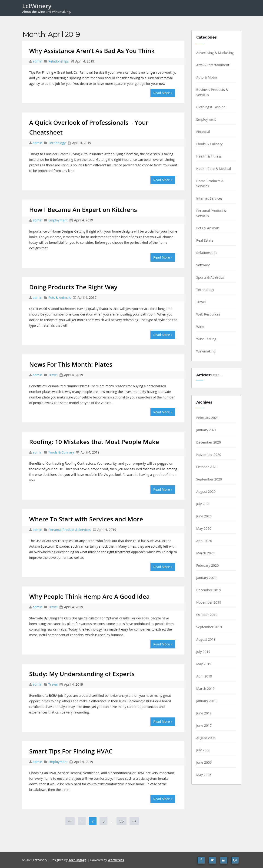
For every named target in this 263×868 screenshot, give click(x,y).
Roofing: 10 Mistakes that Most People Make (94, 442)
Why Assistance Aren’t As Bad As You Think (92, 51)
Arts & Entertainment (213, 65)
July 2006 (203, 750)
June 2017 (204, 725)
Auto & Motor (207, 77)
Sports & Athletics (210, 277)
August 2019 (206, 639)
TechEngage (77, 860)
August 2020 (206, 492)
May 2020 (204, 528)
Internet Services (209, 198)
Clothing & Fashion (211, 107)
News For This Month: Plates (71, 364)
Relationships (58, 61)
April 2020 (204, 541)
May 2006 (204, 775)
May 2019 (204, 664)
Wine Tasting (206, 339)
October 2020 (207, 467)
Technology (57, 143)
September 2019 (209, 627)
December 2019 (209, 590)
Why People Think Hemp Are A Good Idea (90, 596)
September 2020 (209, 479)
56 (121, 821)
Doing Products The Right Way (73, 287)
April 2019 (204, 676)
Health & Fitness (209, 156)
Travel (53, 375)
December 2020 (209, 442)
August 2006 (206, 738)
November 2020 (209, 455)
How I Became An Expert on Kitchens (83, 210)
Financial (203, 132)
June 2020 (204, 516)
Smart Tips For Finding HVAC (71, 751)
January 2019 (206, 701)
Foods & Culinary (61, 452)
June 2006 (204, 762)
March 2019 (205, 689)
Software (203, 265)
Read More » (163, 93)
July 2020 (203, 504)
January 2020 (206, 578)
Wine (200, 327)
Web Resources (208, 314)
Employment (58, 220)
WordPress (116, 860)
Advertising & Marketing (215, 53)
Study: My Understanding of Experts (82, 674)
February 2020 (208, 565)
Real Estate (205, 240)
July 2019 (203, 652)
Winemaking (206, 351)
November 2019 (209, 602)
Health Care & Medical (214, 169)
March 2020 (205, 553)
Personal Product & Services (70, 530)
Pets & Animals (60, 298)
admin (38, 61)
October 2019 (207, 615)
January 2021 (206, 430)
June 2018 (204, 713)
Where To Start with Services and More (86, 519)
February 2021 (208, 418)
